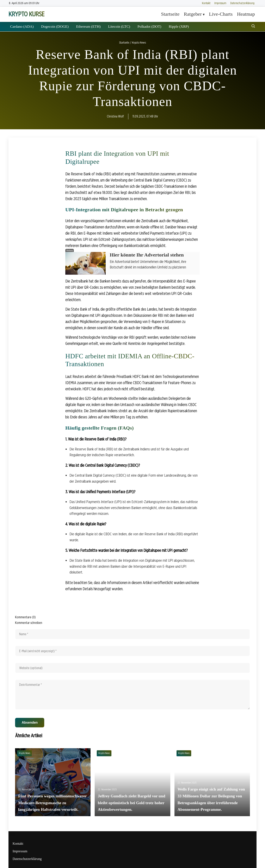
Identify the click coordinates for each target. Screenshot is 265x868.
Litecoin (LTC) (119, 26)
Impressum (220, 3)
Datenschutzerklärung (242, 3)
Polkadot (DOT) (149, 26)
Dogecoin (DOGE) (55, 26)
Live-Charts (221, 14)
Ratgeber (193, 14)
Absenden (30, 723)
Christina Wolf (115, 116)
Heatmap (246, 14)
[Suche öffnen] (253, 27)
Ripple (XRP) (179, 26)
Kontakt (206, 3)
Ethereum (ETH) (88, 26)
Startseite (170, 14)
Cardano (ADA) (22, 26)
